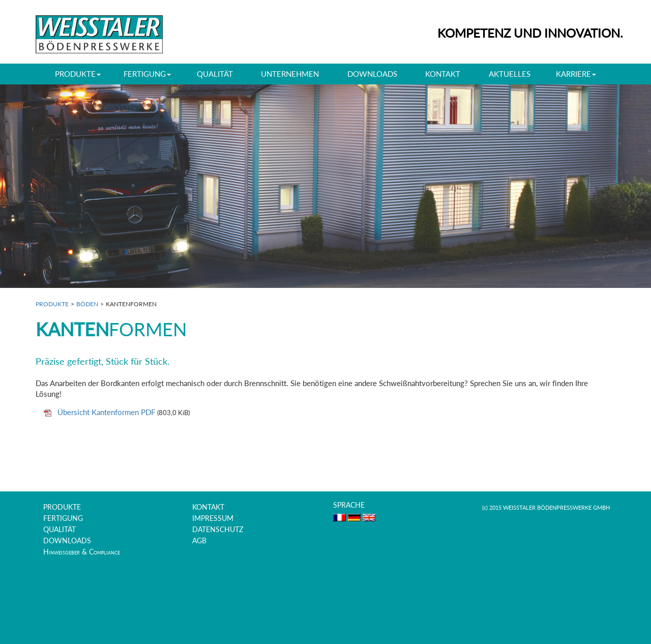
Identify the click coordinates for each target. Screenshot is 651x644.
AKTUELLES (510, 74)
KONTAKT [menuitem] (208, 507)
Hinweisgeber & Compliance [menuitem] (82, 552)
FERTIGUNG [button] (147, 74)
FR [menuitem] (339, 518)
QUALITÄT (215, 74)
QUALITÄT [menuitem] (60, 530)
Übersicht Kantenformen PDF (107, 412)
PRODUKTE (52, 304)
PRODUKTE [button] (78, 74)
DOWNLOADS (372, 74)
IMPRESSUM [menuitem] (213, 518)
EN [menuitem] (369, 518)
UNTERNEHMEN (290, 74)
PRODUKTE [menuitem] (62, 507)
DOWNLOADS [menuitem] (67, 541)
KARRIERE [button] (576, 74)
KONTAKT (443, 74)
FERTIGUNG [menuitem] (63, 518)
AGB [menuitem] (199, 541)
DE (354, 518)
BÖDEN (87, 304)
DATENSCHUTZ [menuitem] (218, 530)
